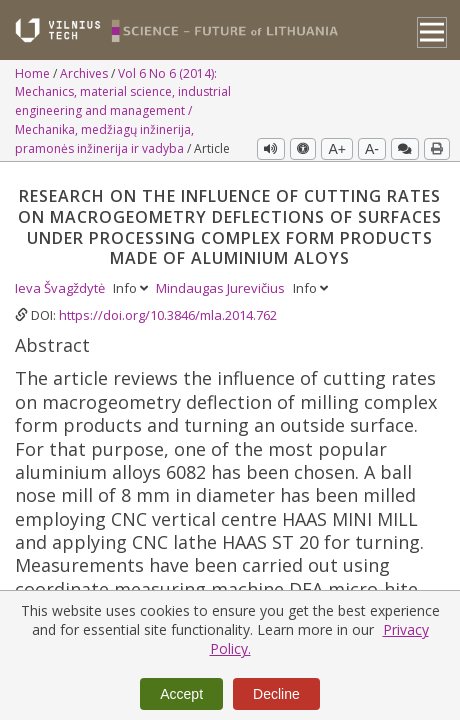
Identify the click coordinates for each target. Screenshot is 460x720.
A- (372, 149)
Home (34, 73)
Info (132, 288)
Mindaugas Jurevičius (222, 288)
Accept (181, 694)
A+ (337, 149)
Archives (85, 73)
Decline (276, 694)
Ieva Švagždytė (61, 288)
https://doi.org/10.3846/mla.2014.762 (168, 315)
